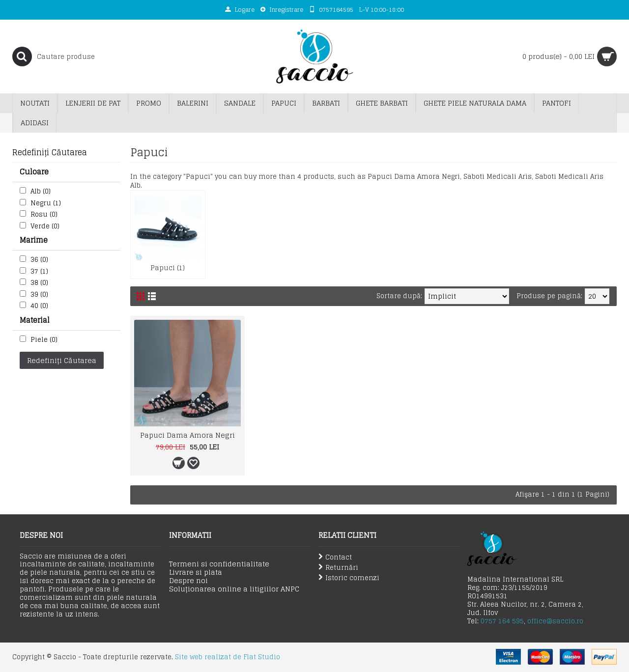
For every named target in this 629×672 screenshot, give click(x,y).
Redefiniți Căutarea (62, 360)
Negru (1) (46, 203)
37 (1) (39, 271)
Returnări (338, 568)
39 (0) (39, 294)
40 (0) (39, 306)
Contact (335, 557)
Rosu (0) (44, 214)
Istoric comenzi (349, 578)
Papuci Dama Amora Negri (187, 435)
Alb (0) (41, 191)
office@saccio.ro (555, 621)
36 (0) (39, 260)
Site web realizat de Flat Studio (228, 657)
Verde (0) (45, 226)
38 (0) (39, 283)
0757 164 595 (502, 621)
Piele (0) (44, 340)
